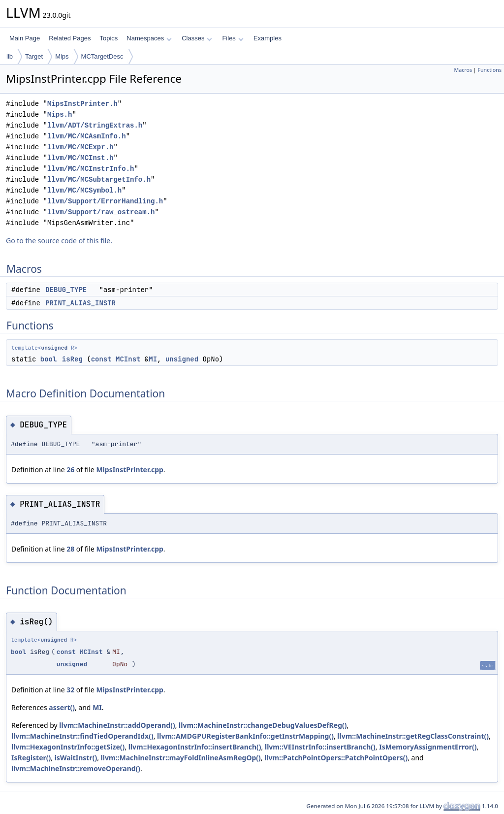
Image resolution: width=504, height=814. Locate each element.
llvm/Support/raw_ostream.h (101, 212)
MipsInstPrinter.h (82, 104)
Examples (268, 38)
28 (70, 549)
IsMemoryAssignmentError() (428, 747)
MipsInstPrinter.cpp (129, 470)
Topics (109, 38)
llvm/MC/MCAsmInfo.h (87, 136)
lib (10, 56)
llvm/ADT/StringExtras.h (95, 125)
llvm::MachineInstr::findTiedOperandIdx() (82, 736)
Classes (197, 38)
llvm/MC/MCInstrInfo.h (91, 169)
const (101, 359)
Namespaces (149, 38)
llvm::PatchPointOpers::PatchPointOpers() (336, 758)
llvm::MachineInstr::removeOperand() (76, 768)
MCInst (128, 359)
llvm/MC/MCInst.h (80, 158)
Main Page (25, 38)
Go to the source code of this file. (59, 241)
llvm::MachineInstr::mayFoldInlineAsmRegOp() (181, 758)
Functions (489, 70)
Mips (62, 56)
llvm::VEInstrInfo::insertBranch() (320, 747)
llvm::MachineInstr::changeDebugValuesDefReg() (263, 725)
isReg (72, 359)
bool (49, 359)
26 (70, 470)
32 (70, 690)
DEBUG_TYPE (66, 290)
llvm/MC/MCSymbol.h (84, 190)
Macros (463, 70)
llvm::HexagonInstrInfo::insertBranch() (195, 747)
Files (233, 38)
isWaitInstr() (76, 758)
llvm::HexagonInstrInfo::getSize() (68, 747)
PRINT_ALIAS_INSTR (80, 303)
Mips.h (60, 114)
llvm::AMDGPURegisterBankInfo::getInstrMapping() (245, 736)
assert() (62, 707)
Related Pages (70, 38)
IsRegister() (31, 758)
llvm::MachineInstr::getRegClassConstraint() (413, 736)
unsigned (54, 348)
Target (34, 56)
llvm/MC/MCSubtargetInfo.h (99, 179)
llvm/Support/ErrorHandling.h (105, 201)
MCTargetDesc (102, 56)
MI (153, 359)
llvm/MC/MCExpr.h (80, 147)
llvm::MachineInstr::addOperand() (117, 725)
